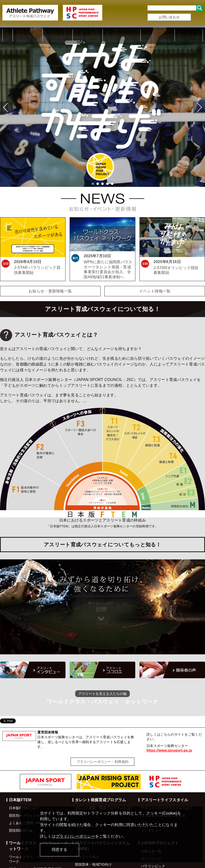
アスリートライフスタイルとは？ (167, 771)
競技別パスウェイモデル (28, 778)
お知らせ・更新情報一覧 (50, 254)
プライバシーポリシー (75, 836)
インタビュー (151, 793)
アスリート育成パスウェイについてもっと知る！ (102, 507)
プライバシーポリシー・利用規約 (103, 724)
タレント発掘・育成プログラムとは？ (104, 771)
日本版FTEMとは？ (24, 771)
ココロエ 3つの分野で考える (163, 778)
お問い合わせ (169, 17)
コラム (146, 785)
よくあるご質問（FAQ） (28, 785)
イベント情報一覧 (155, 254)
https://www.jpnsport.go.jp (169, 713)
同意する (59, 850)
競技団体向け (21, 793)
